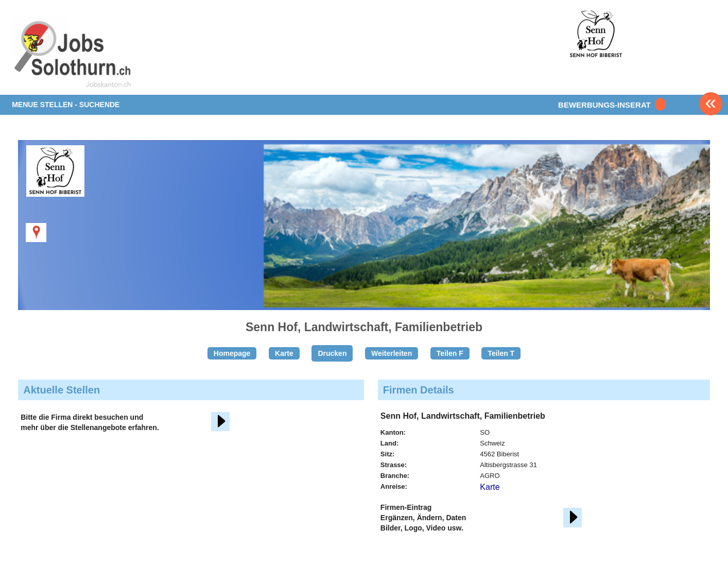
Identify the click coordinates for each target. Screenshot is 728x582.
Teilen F (450, 353)
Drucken (332, 353)
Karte (284, 353)
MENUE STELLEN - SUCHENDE (66, 105)
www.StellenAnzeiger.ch (73, 54)
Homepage (232, 353)
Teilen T (501, 353)
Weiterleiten (392, 353)
